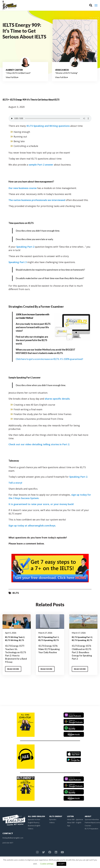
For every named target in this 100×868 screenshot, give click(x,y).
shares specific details (57, 399)
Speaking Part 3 (18, 262)
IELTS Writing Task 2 (15, 637)
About (88, 816)
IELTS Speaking (45, 640)
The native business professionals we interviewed (37, 200)
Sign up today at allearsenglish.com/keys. (32, 526)
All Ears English (36, 816)
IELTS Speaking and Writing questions (48, 126)
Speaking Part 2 (26, 247)
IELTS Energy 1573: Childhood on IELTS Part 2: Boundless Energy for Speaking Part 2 (82, 652)
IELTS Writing (11, 640)
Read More (13, 669)
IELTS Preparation (91, 829)
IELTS (5, 100)
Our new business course (23, 188)
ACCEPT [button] (61, 864)
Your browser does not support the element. (50, 118)
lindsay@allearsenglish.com (13, 838)
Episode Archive (34, 819)
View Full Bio (12, 77)
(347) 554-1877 (8, 843)
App (69, 826)
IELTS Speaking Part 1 (49, 637)
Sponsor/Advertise (92, 819)
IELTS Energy (56, 816)
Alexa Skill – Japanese (75, 819)
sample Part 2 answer (41, 165)
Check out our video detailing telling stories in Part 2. (39, 444)
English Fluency (34, 822)
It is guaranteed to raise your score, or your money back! (41, 504)
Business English (34, 826)
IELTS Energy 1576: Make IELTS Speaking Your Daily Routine (49, 649)
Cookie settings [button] (47, 864)
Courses (88, 826)
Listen (70, 816)
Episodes (53, 819)
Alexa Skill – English (74, 822)
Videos (31, 829)
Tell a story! (15, 483)
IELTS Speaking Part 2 (82, 637)
